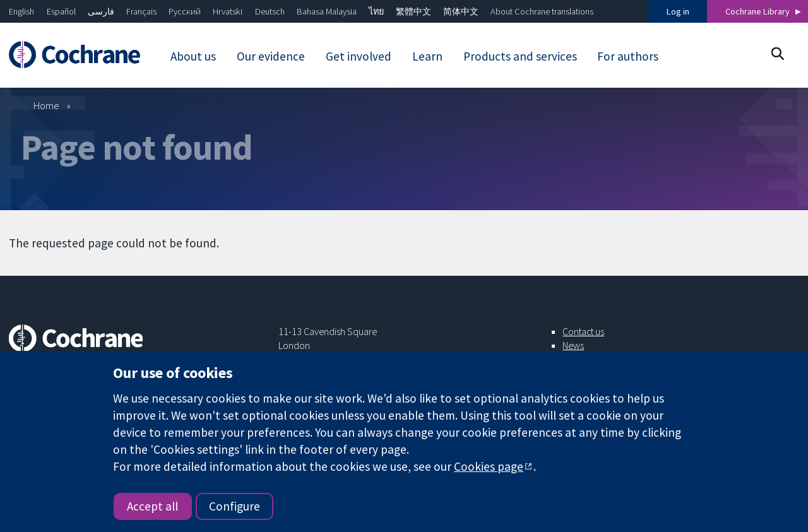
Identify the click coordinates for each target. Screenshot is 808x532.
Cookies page (489, 466)
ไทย (376, 11)
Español (61, 11)
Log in (678, 11)
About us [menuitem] (193, 56)
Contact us (583, 331)
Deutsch (270, 11)
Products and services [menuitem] (520, 56)
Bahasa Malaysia (327, 11)
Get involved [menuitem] (359, 56)
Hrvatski (228, 11)
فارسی (101, 11)
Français (141, 11)
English (21, 11)
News (573, 345)
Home (46, 105)
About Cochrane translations (542, 11)
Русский (185, 11)
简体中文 (461, 11)
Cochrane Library (757, 11)
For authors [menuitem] (628, 56)
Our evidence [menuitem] (271, 56)
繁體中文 (413, 11)
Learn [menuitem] (427, 56)
